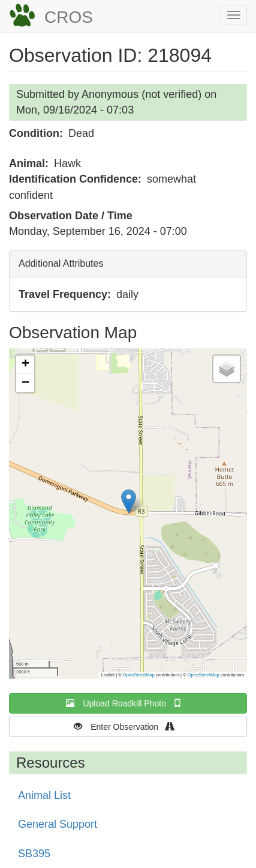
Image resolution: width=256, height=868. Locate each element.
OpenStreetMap (139, 675)
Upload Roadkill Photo (128, 703)
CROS (69, 17)
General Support (58, 824)
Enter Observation (128, 727)
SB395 (34, 854)
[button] (129, 501)
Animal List (44, 795)
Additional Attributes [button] (61, 263)
